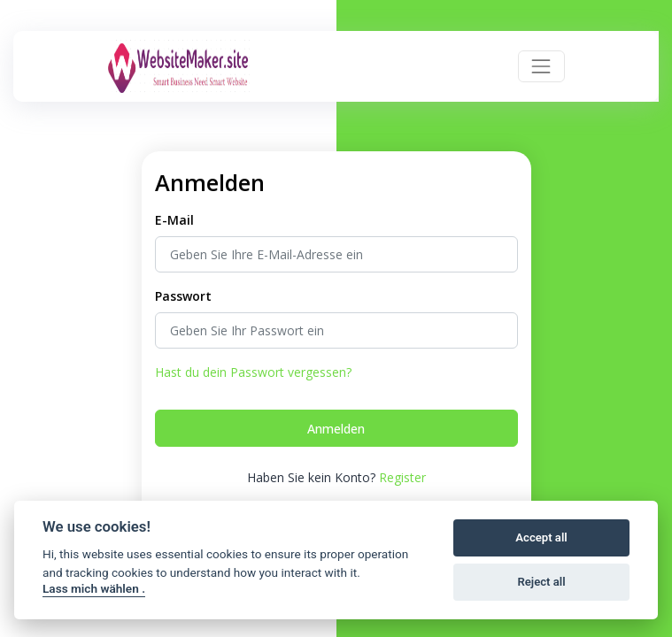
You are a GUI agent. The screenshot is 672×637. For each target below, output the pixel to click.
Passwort (183, 296)
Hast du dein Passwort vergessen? (253, 372)
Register (402, 477)
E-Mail (174, 220)
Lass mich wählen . (94, 588)
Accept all (541, 537)
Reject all (541, 582)
